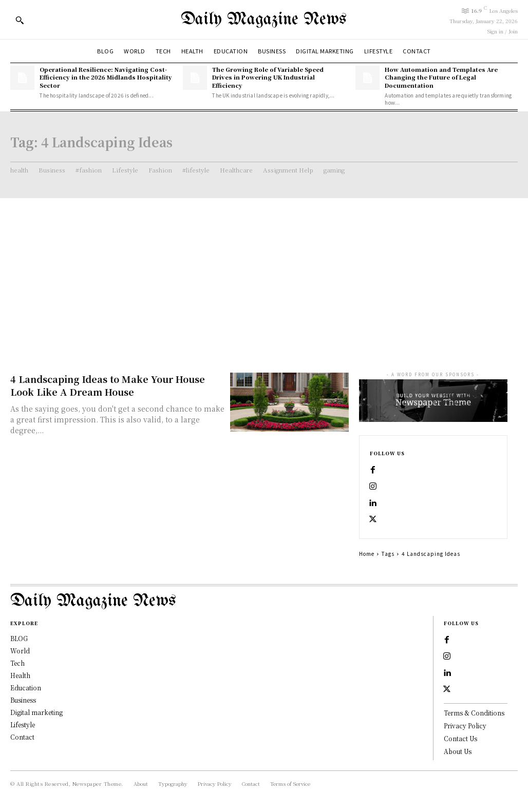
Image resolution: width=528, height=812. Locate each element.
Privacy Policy (465, 726)
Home (367, 554)
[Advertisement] (264, 275)
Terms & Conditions (474, 713)
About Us (458, 751)
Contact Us (460, 738)
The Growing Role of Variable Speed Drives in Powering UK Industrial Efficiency (268, 77)
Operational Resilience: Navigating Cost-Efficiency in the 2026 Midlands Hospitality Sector (106, 77)
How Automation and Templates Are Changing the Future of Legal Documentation (441, 77)
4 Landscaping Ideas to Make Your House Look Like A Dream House (108, 385)
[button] (20, 20)
